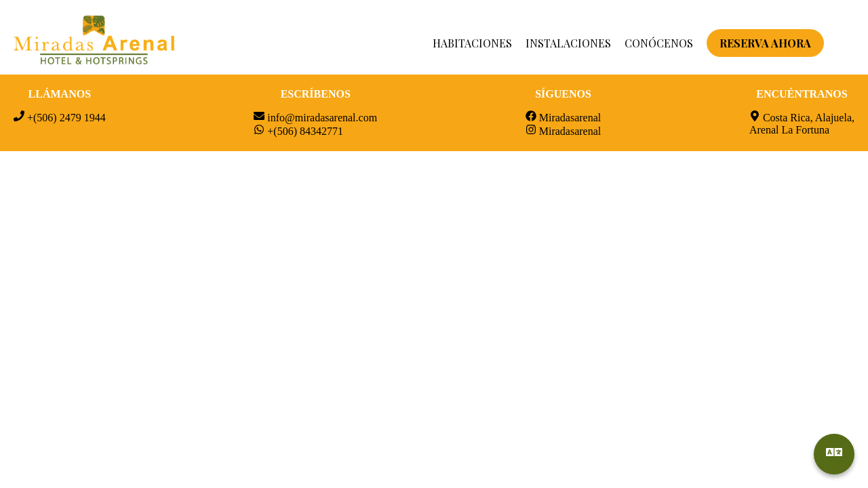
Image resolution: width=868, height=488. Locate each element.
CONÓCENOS (659, 43)
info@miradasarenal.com (322, 118)
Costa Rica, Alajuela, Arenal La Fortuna (802, 124)
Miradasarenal (570, 118)
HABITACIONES (472, 43)
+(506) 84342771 (305, 131)
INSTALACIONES (568, 43)
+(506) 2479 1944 (66, 118)
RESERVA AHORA (765, 43)
